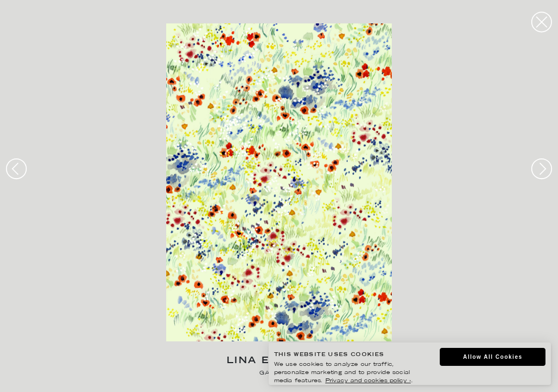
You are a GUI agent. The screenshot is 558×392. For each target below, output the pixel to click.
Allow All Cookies (493, 357)
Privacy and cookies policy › (368, 381)
